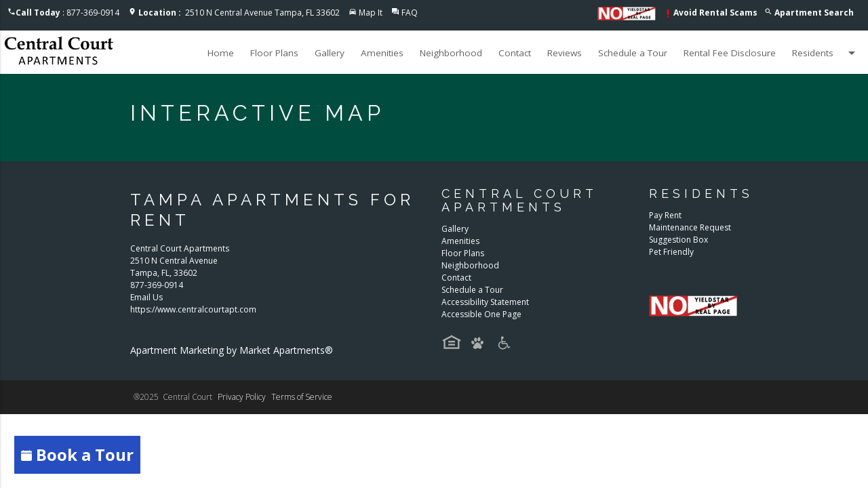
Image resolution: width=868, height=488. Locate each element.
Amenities (382, 53)
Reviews (565, 53)
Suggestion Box (678, 240)
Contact (515, 53)
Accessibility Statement (485, 302)
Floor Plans (274, 53)
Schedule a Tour (633, 53)
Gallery (330, 53)
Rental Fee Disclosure (730, 53)
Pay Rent (665, 215)
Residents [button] (826, 53)
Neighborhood (451, 53)
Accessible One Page (481, 314)
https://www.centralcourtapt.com (193, 309)
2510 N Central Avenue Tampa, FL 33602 (239, 13)
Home (221, 53)
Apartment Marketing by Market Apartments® (232, 350)
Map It (371, 13)
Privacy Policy (242, 397)
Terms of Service (302, 397)
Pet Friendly (671, 252)
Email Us (146, 297)
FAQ (410, 13)
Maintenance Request (690, 227)
